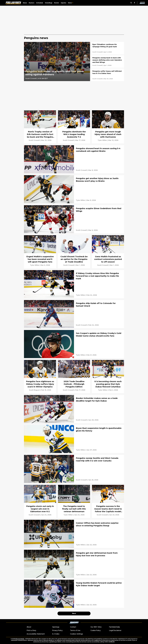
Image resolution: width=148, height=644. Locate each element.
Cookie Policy (96, 630)
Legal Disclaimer (115, 630)
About (29, 627)
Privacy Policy (57, 630)
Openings (56, 627)
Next (74, 613)
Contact (73, 627)
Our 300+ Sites (96, 627)
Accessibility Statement (36, 634)
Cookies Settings (77, 634)
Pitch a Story (31, 630)
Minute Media (20, 639)
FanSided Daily (114, 627)
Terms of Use (75, 630)
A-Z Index (56, 634)
